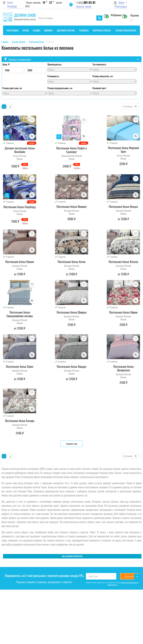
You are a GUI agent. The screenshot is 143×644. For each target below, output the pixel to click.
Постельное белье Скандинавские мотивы (20, 314)
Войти (122, 2)
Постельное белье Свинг (20, 366)
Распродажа (13, 30)
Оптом (26, 30)
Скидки (36, 30)
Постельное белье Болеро (20, 421)
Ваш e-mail (93, 576)
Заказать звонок (84, 6)
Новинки (48, 30)
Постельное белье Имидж (123, 206)
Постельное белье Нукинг (20, 262)
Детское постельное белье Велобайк (20, 150)
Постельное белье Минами (71, 206)
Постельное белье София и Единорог (71, 150)
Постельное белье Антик (71, 262)
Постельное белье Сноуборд (20, 207)
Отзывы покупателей (126, 30)
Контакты (84, 30)
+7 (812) (86, 3)
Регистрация (121, 6)
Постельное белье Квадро (71, 366)
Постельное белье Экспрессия (123, 368)
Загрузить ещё (72, 444)
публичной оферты (112, 585)
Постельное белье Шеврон (72, 312)
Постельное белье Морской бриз (123, 150)
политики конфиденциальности (130, 582)
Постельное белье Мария (123, 312)
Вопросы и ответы (102, 30)
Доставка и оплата (66, 30)
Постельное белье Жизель (123, 262)
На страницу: (127, 106)
